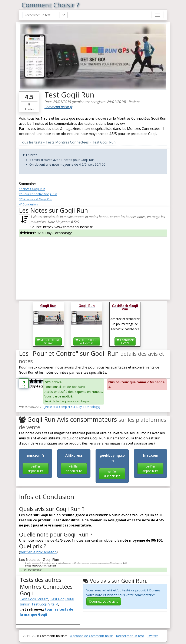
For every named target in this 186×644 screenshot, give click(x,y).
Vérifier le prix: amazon (38, 552)
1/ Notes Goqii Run (32, 189)
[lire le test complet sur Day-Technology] (72, 407)
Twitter (153, 636)
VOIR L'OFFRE (48, 341)
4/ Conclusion (28, 204)
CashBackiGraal (125, 341)
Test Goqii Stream (34, 599)
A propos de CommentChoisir (92, 636)
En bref (31, 155)
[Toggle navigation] (157, 15)
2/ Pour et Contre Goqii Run (38, 194)
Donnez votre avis (104, 601)
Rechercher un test (130, 636)
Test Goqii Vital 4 (45, 604)
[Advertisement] (93, 266)
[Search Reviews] (41, 15)
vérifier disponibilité (36, 469)
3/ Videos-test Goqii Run (36, 199)
